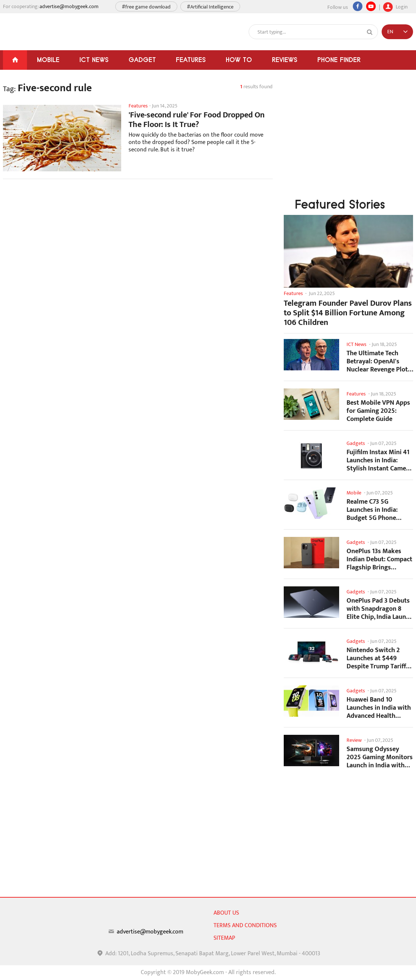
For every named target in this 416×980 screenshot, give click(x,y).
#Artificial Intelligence (210, 7)
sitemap (224, 938)
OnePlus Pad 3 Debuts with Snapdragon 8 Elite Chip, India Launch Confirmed (380, 609)
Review (354, 740)
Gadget (142, 60)
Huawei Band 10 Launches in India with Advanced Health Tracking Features (379, 708)
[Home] (15, 60)
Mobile (48, 60)
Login (395, 6)
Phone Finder (339, 60)
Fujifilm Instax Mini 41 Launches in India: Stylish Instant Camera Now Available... (379, 460)
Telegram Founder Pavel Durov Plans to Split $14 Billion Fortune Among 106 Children (348, 313)
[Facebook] (358, 6)
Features (191, 60)
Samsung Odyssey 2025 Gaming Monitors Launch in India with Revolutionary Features (380, 757)
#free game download (146, 7)
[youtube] (371, 6)
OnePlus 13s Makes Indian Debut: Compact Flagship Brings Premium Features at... (379, 559)
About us (226, 913)
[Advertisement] (138, 244)
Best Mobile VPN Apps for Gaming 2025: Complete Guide (378, 411)
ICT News (94, 60)
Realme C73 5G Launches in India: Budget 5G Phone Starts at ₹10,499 (372, 510)
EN (390, 32)
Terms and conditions (245, 926)
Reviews (285, 60)
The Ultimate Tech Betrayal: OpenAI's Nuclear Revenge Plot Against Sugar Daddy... (379, 361)
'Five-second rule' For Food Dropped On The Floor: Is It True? (197, 120)
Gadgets (356, 443)
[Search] (370, 32)
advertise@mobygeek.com (69, 6)
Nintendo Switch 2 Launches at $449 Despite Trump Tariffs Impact (378, 658)
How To (239, 60)
